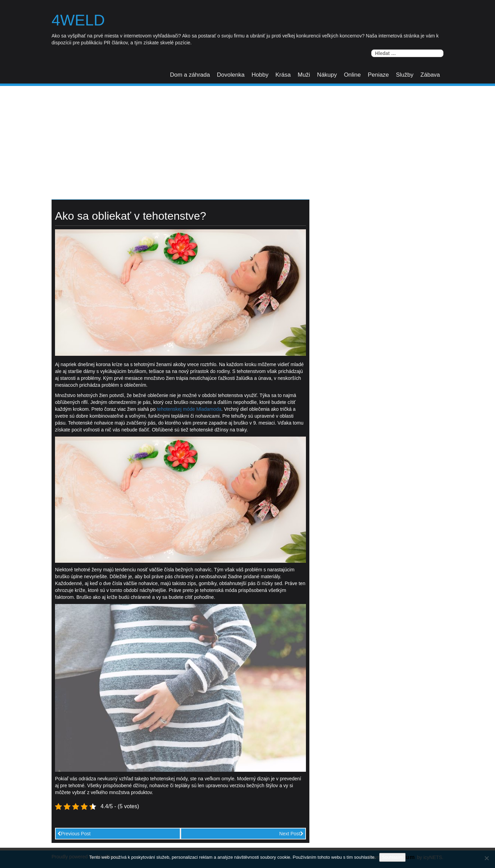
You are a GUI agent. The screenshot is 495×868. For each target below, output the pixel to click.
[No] (486, 858)
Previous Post (74, 834)
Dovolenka (231, 75)
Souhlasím (392, 857)
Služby (405, 75)
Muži (304, 75)
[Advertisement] (247, 138)
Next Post (291, 834)
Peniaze (378, 75)
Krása (283, 75)
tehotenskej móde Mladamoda (189, 409)
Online (352, 75)
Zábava (430, 75)
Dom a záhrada (190, 75)
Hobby (260, 75)
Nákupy (327, 75)
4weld (78, 20)
